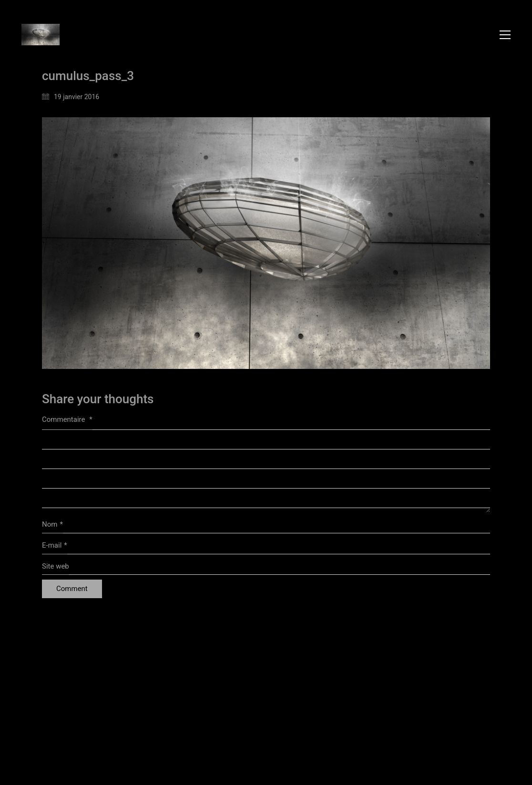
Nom (52, 525)
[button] (505, 35)
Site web (56, 566)
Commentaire (67, 419)
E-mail (55, 546)
